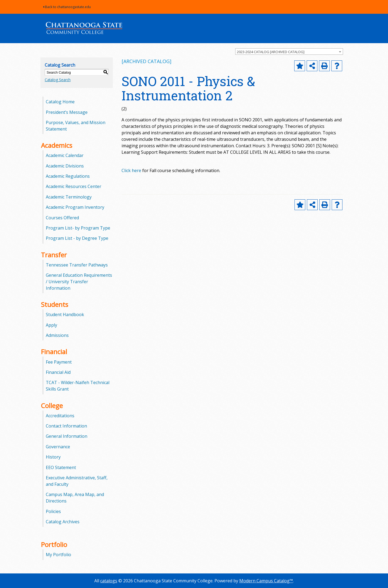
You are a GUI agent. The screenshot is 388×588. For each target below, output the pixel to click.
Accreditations (60, 416)
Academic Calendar (65, 155)
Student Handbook (65, 314)
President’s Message (67, 112)
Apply (51, 325)
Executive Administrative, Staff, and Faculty (77, 481)
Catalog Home (60, 102)
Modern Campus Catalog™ (266, 581)
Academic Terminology (69, 197)
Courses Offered (62, 218)
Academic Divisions (65, 166)
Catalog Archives (63, 522)
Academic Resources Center (74, 186)
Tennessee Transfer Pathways (77, 265)
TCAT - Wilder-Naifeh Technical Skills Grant (78, 386)
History (53, 457)
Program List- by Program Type (78, 228)
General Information (67, 436)
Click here (131, 170)
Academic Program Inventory (75, 207)
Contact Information (66, 426)
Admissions (57, 335)
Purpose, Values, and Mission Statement (76, 126)
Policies (53, 511)
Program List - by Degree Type (77, 238)
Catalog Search (58, 80)
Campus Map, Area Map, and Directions (75, 498)
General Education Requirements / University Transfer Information (79, 282)
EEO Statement (61, 467)
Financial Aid (58, 372)
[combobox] (289, 52)
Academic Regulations (68, 176)
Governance (58, 447)
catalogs (109, 581)
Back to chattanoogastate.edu (67, 7)
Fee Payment (59, 362)
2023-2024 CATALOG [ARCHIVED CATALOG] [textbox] (271, 52)
